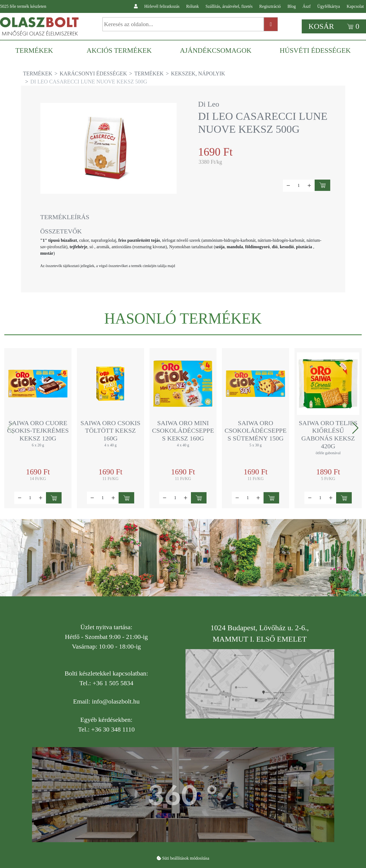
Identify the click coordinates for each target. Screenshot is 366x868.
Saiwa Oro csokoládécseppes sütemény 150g (256, 431)
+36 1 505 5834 (113, 683)
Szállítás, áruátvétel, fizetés (229, 6)
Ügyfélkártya (329, 6)
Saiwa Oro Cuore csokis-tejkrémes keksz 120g (38, 431)
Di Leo (209, 104)
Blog (292, 6)
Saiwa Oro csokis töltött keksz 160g (110, 431)
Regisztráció (270, 6)
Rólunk (192, 6)
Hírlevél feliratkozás (162, 6)
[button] (355, 428)
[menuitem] (37, 51)
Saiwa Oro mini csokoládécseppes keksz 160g (183, 431)
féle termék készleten (23, 6)
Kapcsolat (355, 6)
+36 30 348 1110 (113, 729)
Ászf (307, 6)
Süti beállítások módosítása (186, 858)
